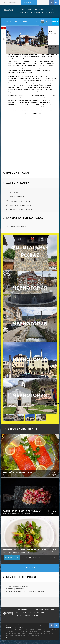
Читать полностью (33, 114)
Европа (25, 22)
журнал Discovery (8, 615)
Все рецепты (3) (30, 568)
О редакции (10, 638)
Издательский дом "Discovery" (8, 12)
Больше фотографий (52, 402)
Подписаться (29, 3)
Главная (17, 22)
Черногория (33, 22)
